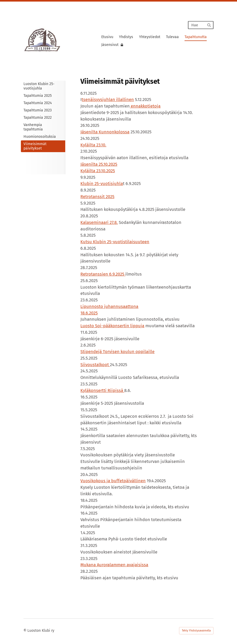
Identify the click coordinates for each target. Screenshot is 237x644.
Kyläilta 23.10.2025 (98, 171)
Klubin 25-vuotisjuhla (102, 184)
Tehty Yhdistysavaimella (196, 631)
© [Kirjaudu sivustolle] (25, 631)
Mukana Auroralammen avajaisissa (114, 565)
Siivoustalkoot (95, 365)
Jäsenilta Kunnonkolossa (105, 132)
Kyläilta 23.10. (93, 145)
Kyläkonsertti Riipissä (102, 390)
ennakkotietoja (145, 106)
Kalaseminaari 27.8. (99, 222)
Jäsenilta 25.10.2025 (99, 164)
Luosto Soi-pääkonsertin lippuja (112, 326)
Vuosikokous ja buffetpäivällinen (113, 481)
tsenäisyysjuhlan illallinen (108, 100)
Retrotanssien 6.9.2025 (103, 274)
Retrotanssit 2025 (97, 197)
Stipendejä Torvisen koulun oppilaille (117, 352)
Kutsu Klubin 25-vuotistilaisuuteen (115, 242)
